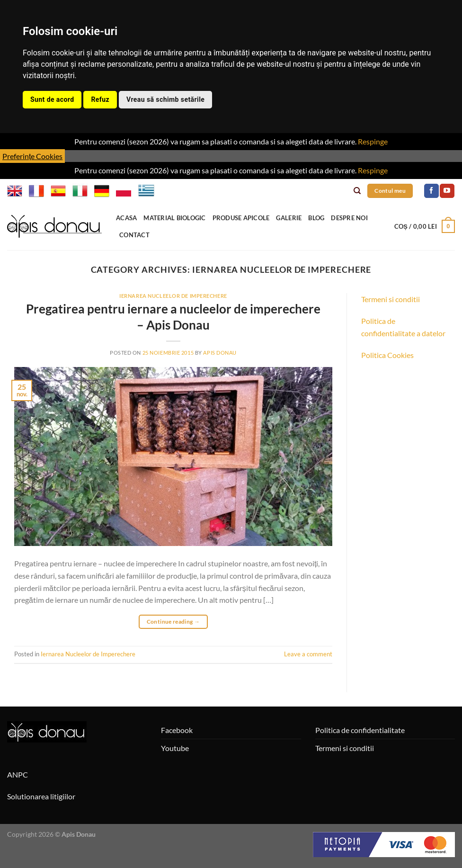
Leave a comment (308, 654)
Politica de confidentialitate (360, 730)
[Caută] (357, 191)
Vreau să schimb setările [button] (165, 99)
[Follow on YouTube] (447, 191)
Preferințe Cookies (32, 156)
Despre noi (349, 218)
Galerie (289, 218)
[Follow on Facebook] (431, 191)
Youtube (175, 748)
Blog (316, 218)
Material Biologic (174, 218)
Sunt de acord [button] (52, 99)
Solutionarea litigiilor (41, 796)
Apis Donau (220, 353)
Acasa (126, 218)
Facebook (177, 730)
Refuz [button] (100, 99)
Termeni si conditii (391, 299)
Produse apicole (241, 218)
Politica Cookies (387, 355)
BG (166, 191)
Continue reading (173, 622)
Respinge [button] (373, 141)
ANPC (18, 774)
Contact (134, 235)
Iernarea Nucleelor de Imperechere (173, 296)
